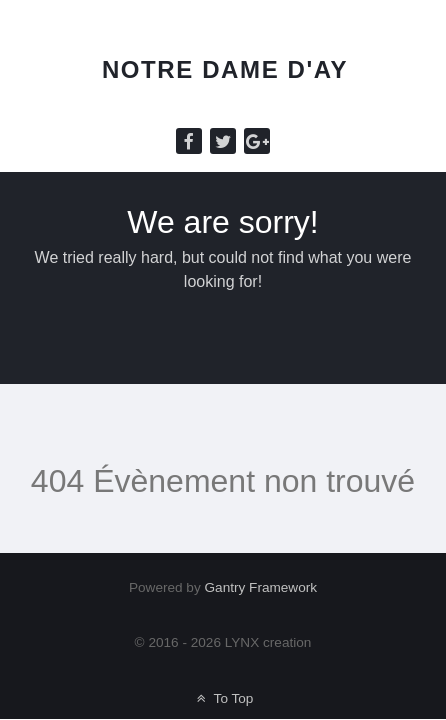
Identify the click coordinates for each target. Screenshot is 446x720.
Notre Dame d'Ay (225, 69)
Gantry (261, 587)
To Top (223, 698)
